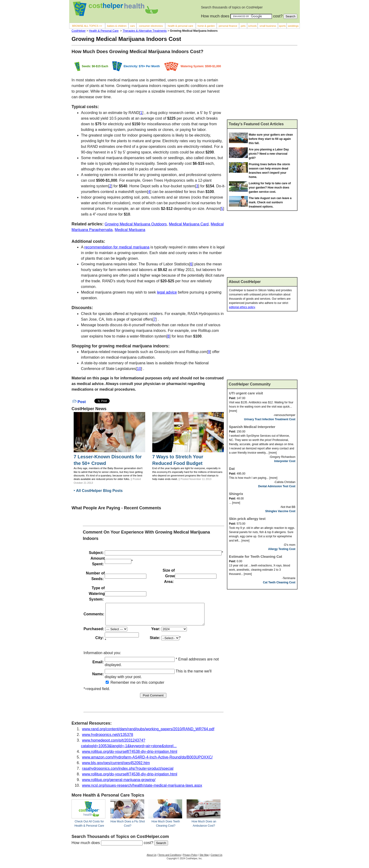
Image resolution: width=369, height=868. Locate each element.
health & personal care (180, 26)
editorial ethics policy (242, 307)
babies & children (117, 26)
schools (252, 26)
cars (132, 26)
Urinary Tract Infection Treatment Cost (270, 419)
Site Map (204, 859)
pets (243, 26)
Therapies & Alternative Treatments (145, 31)
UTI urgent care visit (246, 393)
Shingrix (236, 494)
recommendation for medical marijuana (117, 247)
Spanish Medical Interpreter (252, 427)
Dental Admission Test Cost (277, 486)
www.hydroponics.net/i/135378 (108, 739)
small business (268, 26)
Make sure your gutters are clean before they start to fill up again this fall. (271, 139)
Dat (232, 469)
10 (139, 369)
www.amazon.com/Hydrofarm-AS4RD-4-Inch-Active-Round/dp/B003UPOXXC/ (147, 761)
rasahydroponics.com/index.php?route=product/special (128, 773)
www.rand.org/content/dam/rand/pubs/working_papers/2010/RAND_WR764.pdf (148, 733)
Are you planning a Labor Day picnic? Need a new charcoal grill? (269, 154)
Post (79, 402)
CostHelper (79, 31)
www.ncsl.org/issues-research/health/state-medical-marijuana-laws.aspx (142, 790)
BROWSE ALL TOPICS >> (87, 26)
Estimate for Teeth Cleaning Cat (256, 556)
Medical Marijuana (130, 230)
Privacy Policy (190, 859)
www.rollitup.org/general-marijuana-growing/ (119, 784)
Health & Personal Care (104, 31)
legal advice (167, 292)
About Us (151, 859)
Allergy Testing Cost (282, 549)
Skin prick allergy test (247, 519)
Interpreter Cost (285, 461)
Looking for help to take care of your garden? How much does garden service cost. (270, 188)
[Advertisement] (262, 84)
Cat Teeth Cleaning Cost (279, 582)
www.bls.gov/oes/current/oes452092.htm (116, 767)
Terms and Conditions (170, 859)
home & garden (206, 26)
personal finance (228, 26)
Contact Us (216, 859)
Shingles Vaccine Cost (280, 511)
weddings (293, 26)
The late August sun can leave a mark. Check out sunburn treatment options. (270, 202)
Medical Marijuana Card (189, 224)
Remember (117, 687)
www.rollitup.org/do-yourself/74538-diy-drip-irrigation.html (130, 756)
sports (282, 26)
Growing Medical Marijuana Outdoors (136, 224)
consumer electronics (151, 26)
